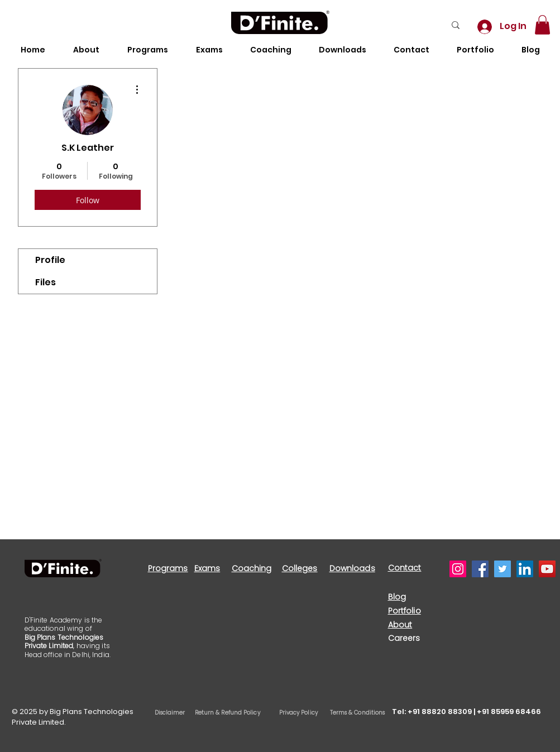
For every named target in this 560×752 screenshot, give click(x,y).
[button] (542, 25)
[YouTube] (547, 569)
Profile (50, 260)
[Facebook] (480, 569)
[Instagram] (458, 569)
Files (46, 282)
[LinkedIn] (525, 569)
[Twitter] (502, 569)
